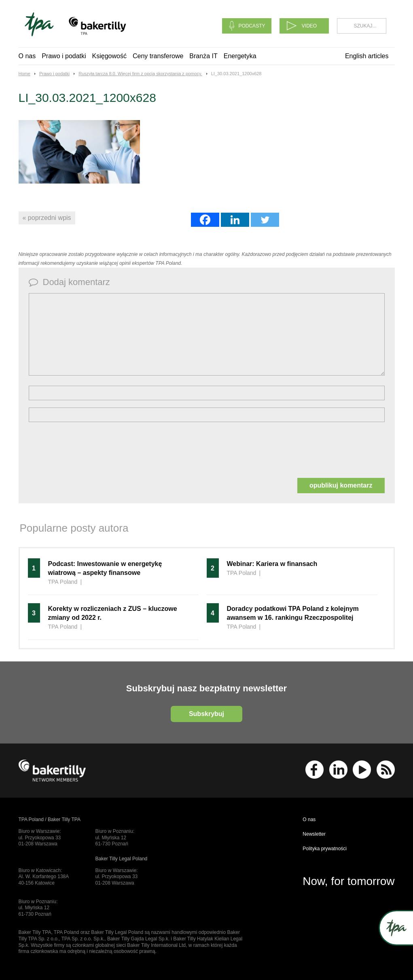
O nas (27, 56)
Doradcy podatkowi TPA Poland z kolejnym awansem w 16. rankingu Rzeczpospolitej (293, 613)
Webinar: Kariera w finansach (272, 564)
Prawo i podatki (64, 56)
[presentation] (90, 449)
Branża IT (203, 56)
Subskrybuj (206, 714)
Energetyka (240, 56)
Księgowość (109, 56)
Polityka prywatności (325, 849)
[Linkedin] (235, 220)
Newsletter (314, 834)
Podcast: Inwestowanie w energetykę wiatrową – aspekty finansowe (105, 568)
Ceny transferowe (158, 56)
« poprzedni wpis (47, 218)
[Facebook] (205, 220)
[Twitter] (265, 220)
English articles (367, 56)
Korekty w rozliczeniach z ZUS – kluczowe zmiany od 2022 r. (113, 613)
